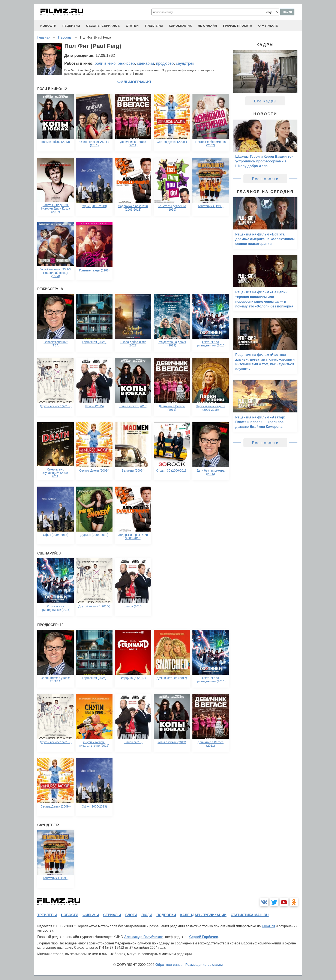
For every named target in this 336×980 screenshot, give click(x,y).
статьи (132, 26)
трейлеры (154, 26)
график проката (238, 26)
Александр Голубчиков (144, 937)
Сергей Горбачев (204, 937)
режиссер (126, 63)
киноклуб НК (180, 26)
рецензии (71, 26)
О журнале (268, 26)
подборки (166, 915)
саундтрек (185, 63)
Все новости (265, 179)
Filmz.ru (268, 926)
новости (48, 26)
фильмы (91, 915)
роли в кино (105, 63)
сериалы (112, 915)
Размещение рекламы (204, 965)
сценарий (145, 63)
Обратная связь (169, 965)
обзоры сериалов (103, 26)
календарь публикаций (203, 915)
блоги (131, 915)
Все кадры (265, 101)
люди (147, 915)
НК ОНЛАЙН (207, 26)
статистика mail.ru (250, 915)
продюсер (165, 63)
